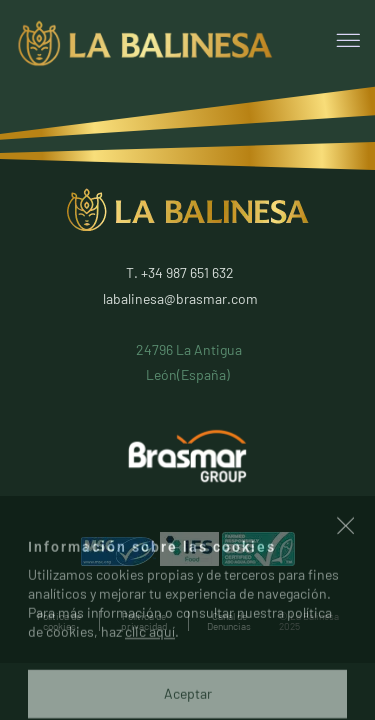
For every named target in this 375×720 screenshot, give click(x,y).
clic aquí (150, 677)
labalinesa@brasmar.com (180, 298)
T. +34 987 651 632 (180, 272)
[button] (346, 574)
